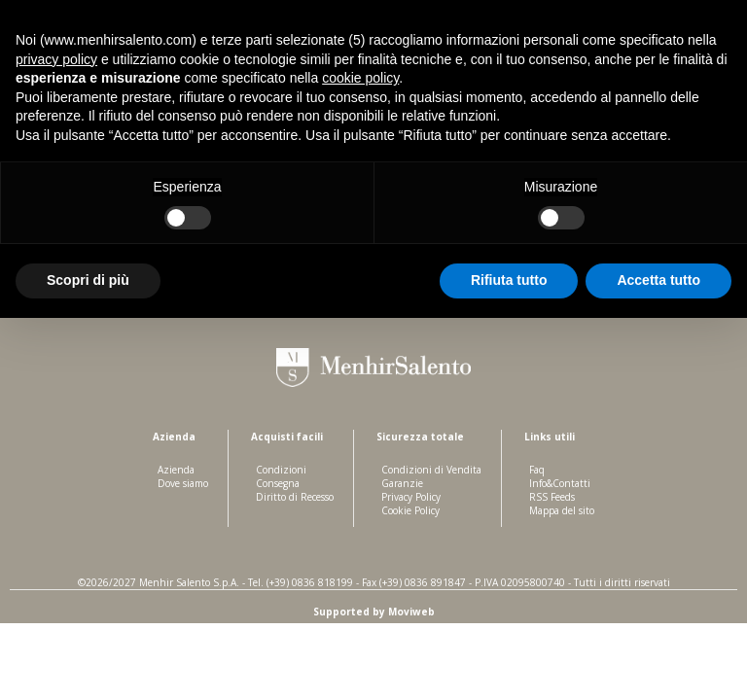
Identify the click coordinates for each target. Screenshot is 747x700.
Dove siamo (183, 483)
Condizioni (281, 470)
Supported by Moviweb (374, 612)
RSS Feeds (552, 497)
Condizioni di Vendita (431, 470)
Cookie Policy (410, 510)
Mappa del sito (562, 510)
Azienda (176, 470)
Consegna (278, 483)
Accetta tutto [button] (658, 280)
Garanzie (402, 483)
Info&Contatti (560, 483)
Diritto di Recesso (295, 497)
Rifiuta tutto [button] (509, 280)
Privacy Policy (411, 497)
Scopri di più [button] (88, 280)
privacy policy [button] (56, 59)
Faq (537, 470)
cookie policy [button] (360, 78)
